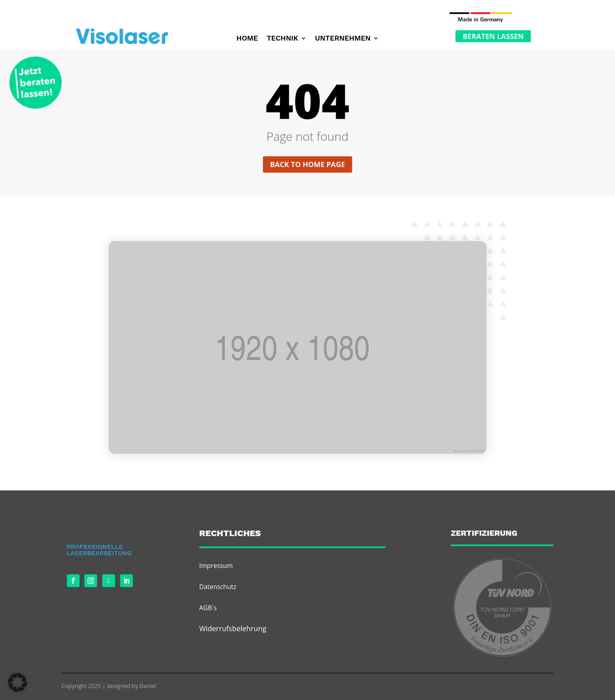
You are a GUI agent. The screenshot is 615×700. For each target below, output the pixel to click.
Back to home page (308, 164)
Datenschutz (218, 587)
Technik (282, 39)
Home (247, 39)
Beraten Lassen (493, 36)
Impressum (216, 566)
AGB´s (208, 608)
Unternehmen (343, 39)
